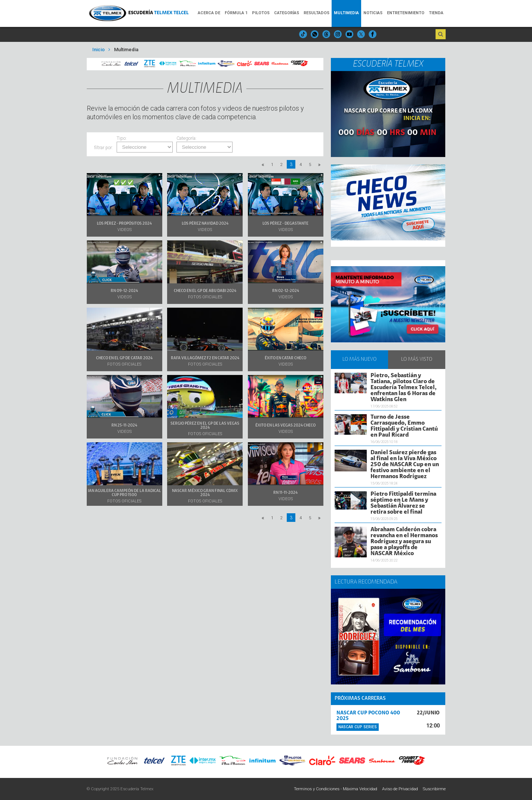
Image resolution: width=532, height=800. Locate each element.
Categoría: (187, 139)
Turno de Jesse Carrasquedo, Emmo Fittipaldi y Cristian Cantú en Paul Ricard (404, 426)
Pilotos (261, 13)
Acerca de (209, 13)
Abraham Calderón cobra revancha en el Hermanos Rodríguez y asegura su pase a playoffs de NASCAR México (404, 542)
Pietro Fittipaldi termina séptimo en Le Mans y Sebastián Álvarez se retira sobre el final (403, 503)
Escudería (159, 13)
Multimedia (346, 13)
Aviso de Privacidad (400, 789)
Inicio (99, 50)
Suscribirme (434, 789)
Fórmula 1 (236, 13)
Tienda (436, 13)
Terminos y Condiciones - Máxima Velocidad (336, 789)
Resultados (316, 13)
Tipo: (122, 139)
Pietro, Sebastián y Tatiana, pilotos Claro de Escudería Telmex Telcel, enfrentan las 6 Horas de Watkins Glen (404, 388)
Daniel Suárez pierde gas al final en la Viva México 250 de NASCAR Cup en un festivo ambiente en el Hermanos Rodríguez (405, 465)
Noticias (373, 13)
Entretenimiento (406, 13)
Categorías (287, 13)
